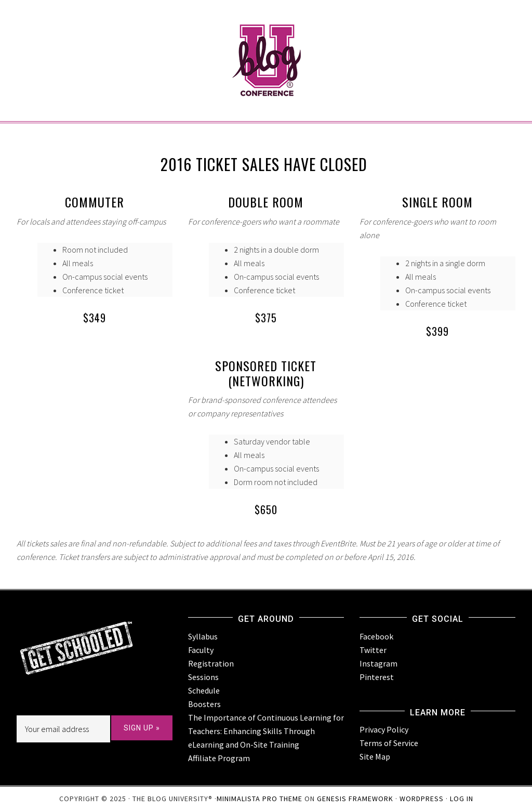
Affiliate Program (219, 758)
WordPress (422, 799)
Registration (211, 663)
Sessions (203, 677)
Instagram (378, 663)
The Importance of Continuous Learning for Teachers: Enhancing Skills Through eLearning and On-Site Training (266, 731)
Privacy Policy (384, 729)
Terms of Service (389, 743)
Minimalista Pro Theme (260, 799)
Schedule (204, 690)
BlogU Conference (266, 42)
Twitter (373, 650)
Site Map (375, 756)
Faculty (201, 650)
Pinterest (377, 677)
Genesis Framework (355, 799)
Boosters (204, 704)
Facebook (376, 636)
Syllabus (203, 636)
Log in (462, 799)
